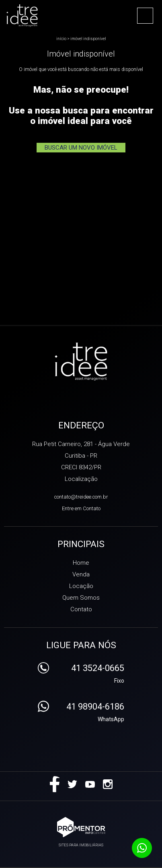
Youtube (90, 784)
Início (61, 39)
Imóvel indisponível (88, 39)
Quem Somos (81, 598)
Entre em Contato (81, 508)
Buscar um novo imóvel (81, 148)
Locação (81, 586)
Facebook (55, 784)
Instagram (108, 784)
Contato (81, 609)
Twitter (72, 784)
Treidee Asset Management (81, 362)
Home (81, 563)
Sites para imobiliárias (81, 845)
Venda (81, 574)
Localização (81, 479)
